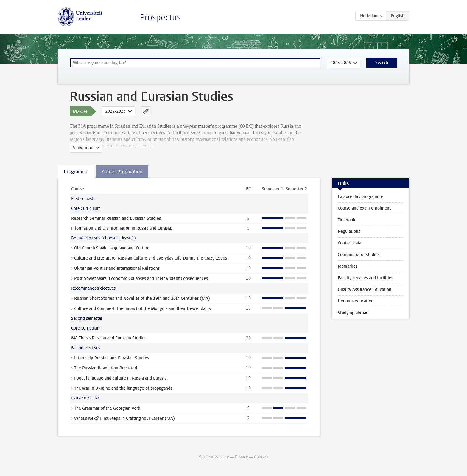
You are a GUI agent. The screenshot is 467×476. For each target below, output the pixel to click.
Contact (261, 457)
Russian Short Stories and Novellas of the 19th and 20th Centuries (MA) (142, 298)
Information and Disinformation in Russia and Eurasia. (122, 228)
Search (382, 63)
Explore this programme (360, 197)
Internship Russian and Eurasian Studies (112, 358)
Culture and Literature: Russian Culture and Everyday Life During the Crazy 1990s (151, 258)
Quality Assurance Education (365, 289)
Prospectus (160, 17)
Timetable (347, 220)
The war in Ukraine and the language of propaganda (123, 388)
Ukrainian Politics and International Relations (117, 268)
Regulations (349, 231)
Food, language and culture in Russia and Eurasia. (121, 378)
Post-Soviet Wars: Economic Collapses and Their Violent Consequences (141, 278)
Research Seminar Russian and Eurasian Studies (116, 218)
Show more (84, 148)
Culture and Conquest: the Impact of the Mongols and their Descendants (143, 309)
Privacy (242, 457)
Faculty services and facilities (365, 278)
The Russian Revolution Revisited (106, 368)
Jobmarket (347, 266)
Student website (214, 457)
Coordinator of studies (359, 255)
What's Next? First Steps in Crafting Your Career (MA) (124, 418)
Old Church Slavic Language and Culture (112, 248)
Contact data (350, 243)
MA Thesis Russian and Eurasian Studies (109, 338)
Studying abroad (353, 313)
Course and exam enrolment (364, 208)
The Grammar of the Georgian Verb (107, 408)
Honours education (356, 301)
